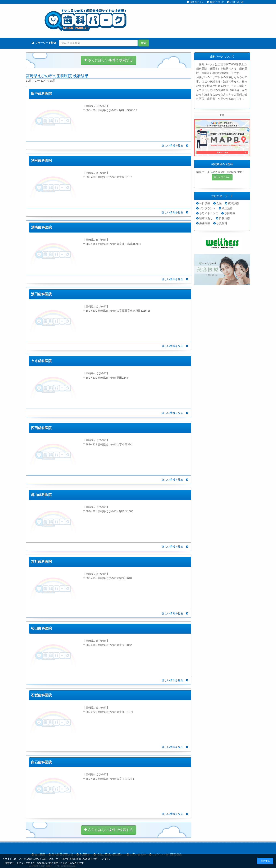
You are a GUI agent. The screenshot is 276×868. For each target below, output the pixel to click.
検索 (144, 43)
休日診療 (205, 203)
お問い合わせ (237, 2)
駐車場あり (206, 218)
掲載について (217, 2)
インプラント (207, 208)
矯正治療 (227, 208)
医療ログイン (197, 2)
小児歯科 (222, 223)
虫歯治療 (205, 223)
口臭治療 (224, 218)
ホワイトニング (209, 213)
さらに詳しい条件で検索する (109, 60)
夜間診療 (233, 203)
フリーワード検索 (44, 43)
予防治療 (230, 213)
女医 (219, 203)
